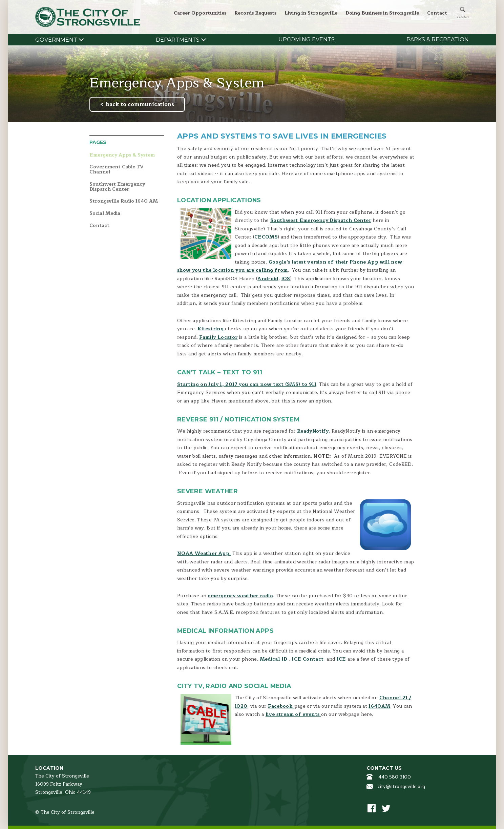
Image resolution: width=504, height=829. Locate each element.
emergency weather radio (240, 596)
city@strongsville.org (401, 786)
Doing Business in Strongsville (382, 13)
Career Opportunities (200, 13)
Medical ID (274, 659)
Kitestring (211, 329)
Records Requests (255, 13)
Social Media (105, 214)
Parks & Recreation (438, 39)
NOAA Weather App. (204, 553)
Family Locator (218, 337)
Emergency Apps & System (122, 155)
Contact (437, 13)
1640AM (379, 706)
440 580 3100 (395, 777)
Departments (178, 40)
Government (56, 40)
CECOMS (266, 237)
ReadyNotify (313, 431)
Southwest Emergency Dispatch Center (117, 187)
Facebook (281, 706)
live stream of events (293, 714)
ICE (341, 659)
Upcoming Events (307, 39)
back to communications (140, 104)
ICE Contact (308, 659)
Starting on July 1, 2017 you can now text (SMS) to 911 (247, 384)
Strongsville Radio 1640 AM (124, 201)
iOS (286, 279)
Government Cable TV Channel (117, 170)
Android (268, 279)
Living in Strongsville (311, 13)
